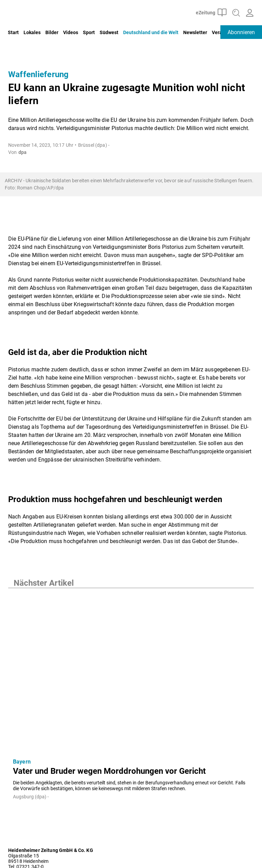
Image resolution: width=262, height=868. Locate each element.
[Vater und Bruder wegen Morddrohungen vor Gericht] (131, 671)
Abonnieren (241, 32)
